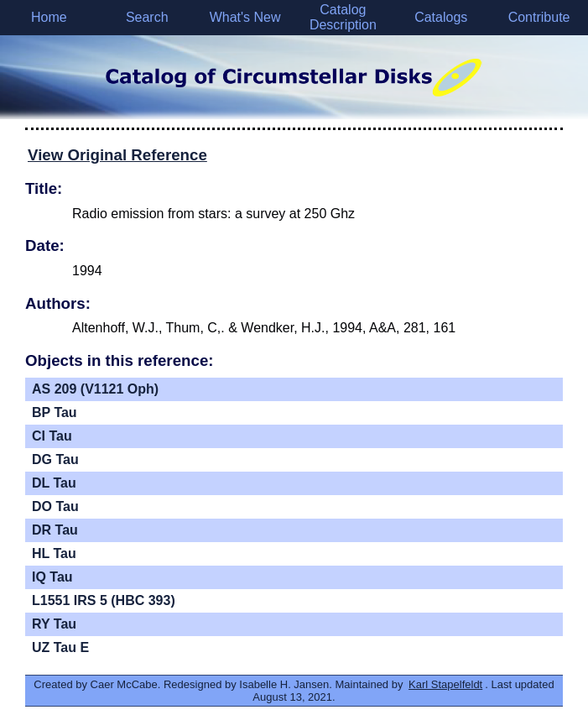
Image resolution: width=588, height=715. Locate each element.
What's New (245, 17)
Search (147, 17)
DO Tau (55, 506)
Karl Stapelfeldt (445, 684)
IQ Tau (52, 577)
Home (49, 17)
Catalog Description (343, 17)
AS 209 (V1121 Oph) (95, 389)
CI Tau (52, 436)
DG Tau (55, 459)
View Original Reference (117, 155)
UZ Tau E (60, 647)
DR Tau (55, 530)
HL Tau (54, 553)
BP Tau (55, 412)
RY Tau (54, 624)
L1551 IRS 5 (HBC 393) (104, 600)
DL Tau (54, 483)
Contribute (539, 17)
